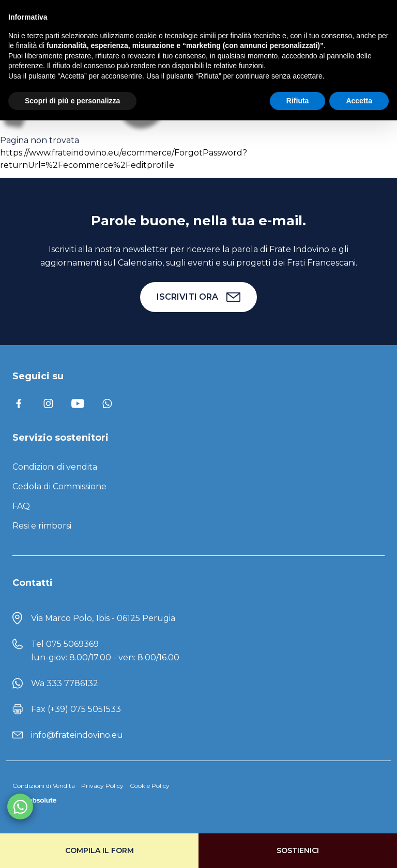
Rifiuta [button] (298, 101)
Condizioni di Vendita (44, 786)
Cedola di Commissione (59, 486)
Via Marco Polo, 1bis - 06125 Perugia (103, 618)
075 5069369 (72, 644)
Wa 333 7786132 (65, 683)
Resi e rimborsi (42, 526)
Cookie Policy (150, 786)
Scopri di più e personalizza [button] (72, 101)
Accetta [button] (359, 101)
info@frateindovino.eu (77, 735)
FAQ (21, 506)
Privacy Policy (102, 786)
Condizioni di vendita (55, 467)
